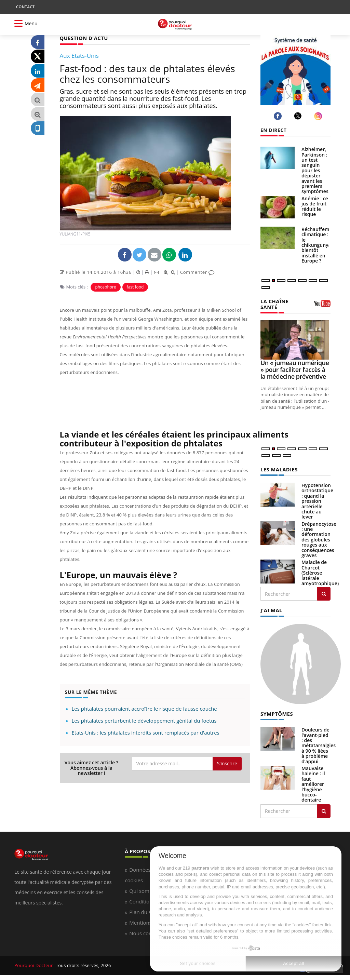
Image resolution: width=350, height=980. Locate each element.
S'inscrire (227, 763)
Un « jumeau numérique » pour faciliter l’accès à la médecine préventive (295, 369)
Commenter (197, 272)
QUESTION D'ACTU (83, 38)
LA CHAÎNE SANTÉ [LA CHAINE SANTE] (274, 304)
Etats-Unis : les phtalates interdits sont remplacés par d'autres (146, 732)
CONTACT (25, 7)
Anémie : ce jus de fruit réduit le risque (315, 206)
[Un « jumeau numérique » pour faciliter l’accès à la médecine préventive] (295, 339)
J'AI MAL (271, 609)
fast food (135, 287)
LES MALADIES (278, 468)
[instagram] (319, 116)
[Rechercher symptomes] (324, 809)
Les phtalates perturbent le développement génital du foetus (144, 720)
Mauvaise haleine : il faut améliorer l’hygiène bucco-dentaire (313, 782)
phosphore (105, 287)
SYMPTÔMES (276, 712)
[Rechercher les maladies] (324, 593)
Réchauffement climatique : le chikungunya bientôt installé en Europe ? (319, 245)
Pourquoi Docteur (34, 964)
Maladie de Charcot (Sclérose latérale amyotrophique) (320, 572)
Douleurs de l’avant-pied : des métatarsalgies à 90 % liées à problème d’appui (319, 744)
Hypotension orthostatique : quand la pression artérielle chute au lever (317, 500)
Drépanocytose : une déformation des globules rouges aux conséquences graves (319, 539)
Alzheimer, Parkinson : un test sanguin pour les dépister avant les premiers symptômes (315, 170)
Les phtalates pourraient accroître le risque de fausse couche (144, 708)
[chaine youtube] (322, 306)
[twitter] (299, 116)
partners (200, 868)
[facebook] (279, 116)
